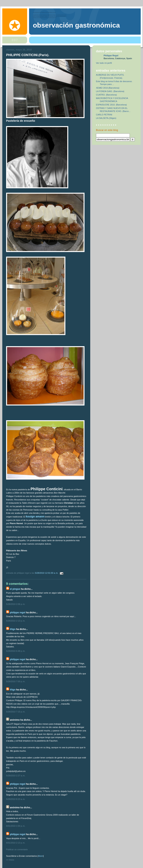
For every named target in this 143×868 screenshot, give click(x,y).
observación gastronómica (76, 25)
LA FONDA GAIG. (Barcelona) (110, 91)
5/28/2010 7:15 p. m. (16, 712)
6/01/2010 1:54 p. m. (16, 826)
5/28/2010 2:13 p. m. (16, 621)
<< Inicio (10, 860)
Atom (41, 856)
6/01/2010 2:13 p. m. (16, 843)
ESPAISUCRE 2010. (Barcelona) (111, 105)
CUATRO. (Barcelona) (106, 95)
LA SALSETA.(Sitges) (106, 118)
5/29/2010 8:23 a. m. (16, 799)
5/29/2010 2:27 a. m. (16, 776)
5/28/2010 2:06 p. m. (16, 604)
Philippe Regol (17, 613)
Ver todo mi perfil (104, 63)
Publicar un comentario (17, 849)
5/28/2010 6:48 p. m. (16, 651)
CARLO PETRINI (104, 115)
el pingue (15, 589)
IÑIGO (13, 629)
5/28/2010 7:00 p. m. (16, 681)
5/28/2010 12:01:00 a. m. (47, 573)
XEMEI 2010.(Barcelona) (108, 88)
